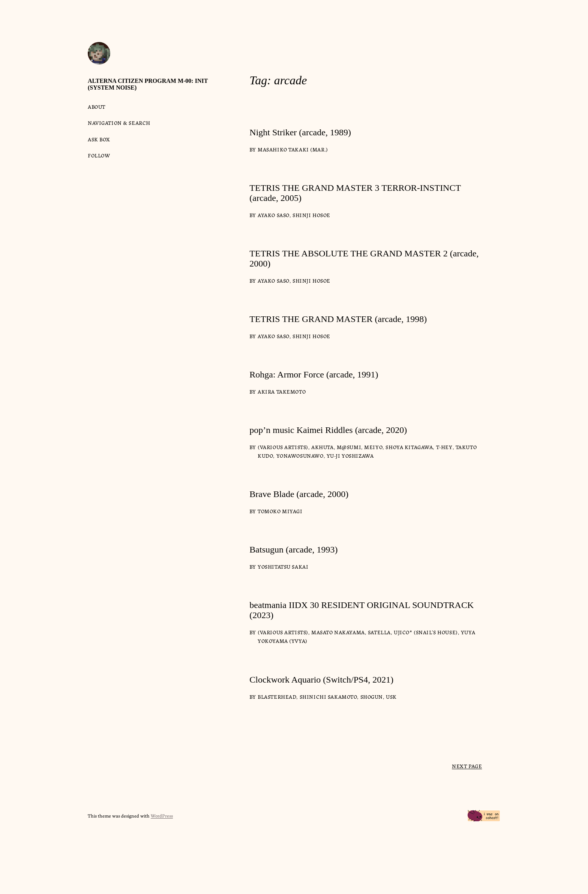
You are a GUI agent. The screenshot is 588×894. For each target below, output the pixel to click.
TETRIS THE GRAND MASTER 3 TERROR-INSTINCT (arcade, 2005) (355, 193)
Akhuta (322, 447)
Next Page (467, 766)
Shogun (372, 696)
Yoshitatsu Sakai (283, 566)
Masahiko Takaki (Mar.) (293, 149)
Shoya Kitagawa (409, 447)
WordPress (162, 815)
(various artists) (283, 447)
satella (379, 632)
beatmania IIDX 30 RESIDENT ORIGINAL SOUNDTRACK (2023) (361, 610)
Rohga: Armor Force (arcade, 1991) (314, 374)
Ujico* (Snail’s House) (426, 632)
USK (391, 696)
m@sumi (349, 447)
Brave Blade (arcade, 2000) (299, 494)
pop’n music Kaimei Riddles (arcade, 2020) (328, 430)
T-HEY (444, 447)
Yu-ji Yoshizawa (350, 455)
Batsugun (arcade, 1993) (293, 550)
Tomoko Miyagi (280, 511)
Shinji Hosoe (311, 215)
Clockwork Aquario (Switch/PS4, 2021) (321, 680)
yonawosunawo (300, 455)
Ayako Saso (274, 215)
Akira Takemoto (282, 391)
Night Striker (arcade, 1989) (300, 132)
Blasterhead (277, 696)
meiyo (373, 447)
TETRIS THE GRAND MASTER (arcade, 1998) (338, 319)
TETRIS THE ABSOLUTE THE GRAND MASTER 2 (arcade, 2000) (364, 258)
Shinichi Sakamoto (328, 696)
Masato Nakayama (338, 632)
